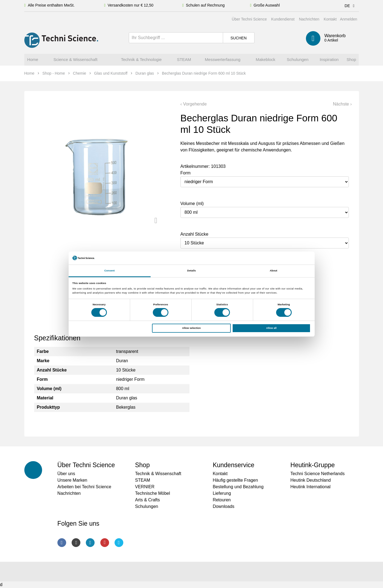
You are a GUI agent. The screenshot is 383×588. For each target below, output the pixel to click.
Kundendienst (283, 19)
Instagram (76, 543)
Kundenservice (233, 465)
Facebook (62, 543)
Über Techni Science (249, 19)
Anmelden (348, 19)
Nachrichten (309, 19)
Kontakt (330, 19)
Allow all (271, 328)
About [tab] (274, 271)
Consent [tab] (109, 271)
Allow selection (191, 328)
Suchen (239, 38)
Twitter (119, 543)
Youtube (105, 543)
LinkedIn (90, 543)
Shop (142, 465)
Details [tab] (191, 271)
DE (351, 6)
